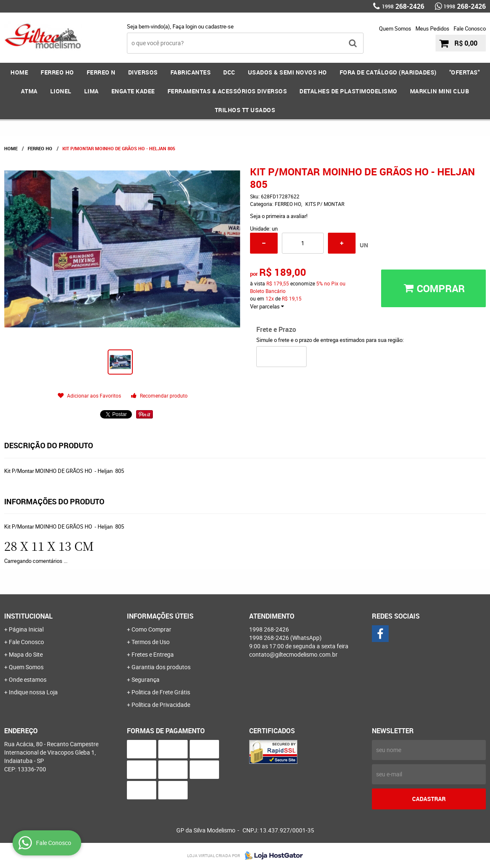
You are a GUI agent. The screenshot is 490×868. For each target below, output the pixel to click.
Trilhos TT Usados (245, 110)
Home (19, 72)
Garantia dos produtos (161, 667)
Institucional (28, 616)
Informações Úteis (160, 616)
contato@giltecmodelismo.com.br (293, 654)
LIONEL (61, 91)
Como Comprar (151, 629)
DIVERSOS (143, 72)
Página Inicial (26, 629)
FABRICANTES (191, 72)
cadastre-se (219, 26)
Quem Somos (395, 28)
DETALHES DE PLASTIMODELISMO (348, 91)
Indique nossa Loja (33, 692)
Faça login (185, 26)
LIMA (92, 91)
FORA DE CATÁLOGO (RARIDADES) (388, 72)
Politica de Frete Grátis (161, 692)
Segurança (146, 679)
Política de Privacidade (161, 705)
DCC (229, 72)
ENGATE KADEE (133, 91)
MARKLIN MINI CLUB (440, 91)
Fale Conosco (470, 28)
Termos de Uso (151, 642)
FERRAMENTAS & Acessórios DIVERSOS (227, 91)
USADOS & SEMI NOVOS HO (288, 72)
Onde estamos (28, 679)
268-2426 (403, 6)
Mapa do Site (26, 654)
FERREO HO (57, 72)
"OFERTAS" (465, 72)
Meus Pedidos (432, 28)
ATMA (29, 91)
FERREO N (101, 72)
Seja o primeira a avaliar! (279, 216)
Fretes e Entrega (153, 654)
